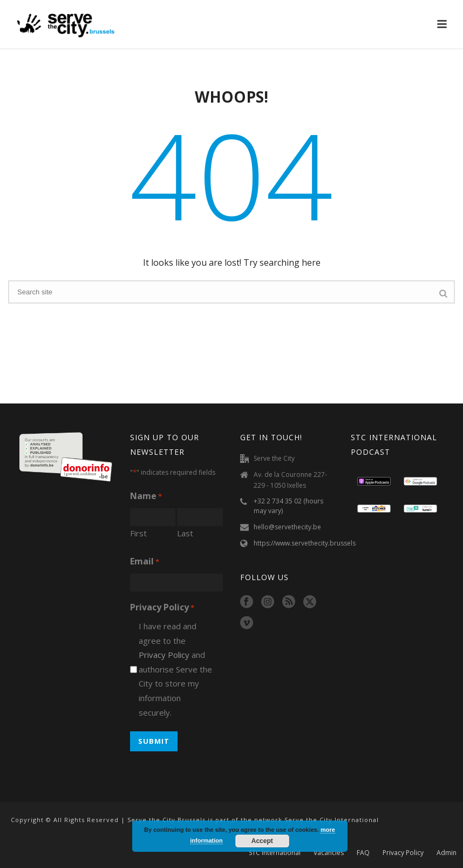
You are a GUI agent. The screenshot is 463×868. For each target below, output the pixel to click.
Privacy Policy (164, 655)
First (138, 533)
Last (185, 533)
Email (145, 562)
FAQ (363, 853)
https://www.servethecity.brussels (305, 543)
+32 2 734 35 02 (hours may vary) (288, 506)
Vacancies (329, 853)
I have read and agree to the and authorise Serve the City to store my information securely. (175, 669)
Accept (262, 841)
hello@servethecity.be (287, 527)
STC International (275, 853)
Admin (447, 853)
